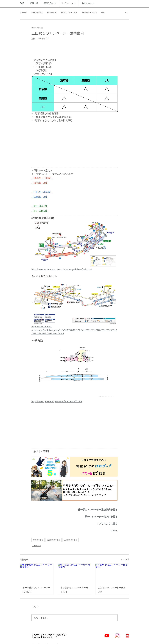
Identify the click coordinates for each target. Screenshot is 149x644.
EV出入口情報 (37, 13)
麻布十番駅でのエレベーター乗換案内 (36, 590)
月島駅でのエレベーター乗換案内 (112, 590)
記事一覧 (23, 13)
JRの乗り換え (38, 540)
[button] (126, 12)
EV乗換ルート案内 (89, 13)
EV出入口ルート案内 (69, 13)
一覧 (103, 13)
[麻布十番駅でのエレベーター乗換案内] (37, 573)
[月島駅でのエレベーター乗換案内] (112, 573)
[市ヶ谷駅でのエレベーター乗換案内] (75, 573)
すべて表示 (125, 559)
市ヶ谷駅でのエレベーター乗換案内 (74, 590)
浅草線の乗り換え (54, 540)
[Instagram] (117, 636)
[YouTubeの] (107, 636)
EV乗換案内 (52, 13)
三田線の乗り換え (71, 540)
